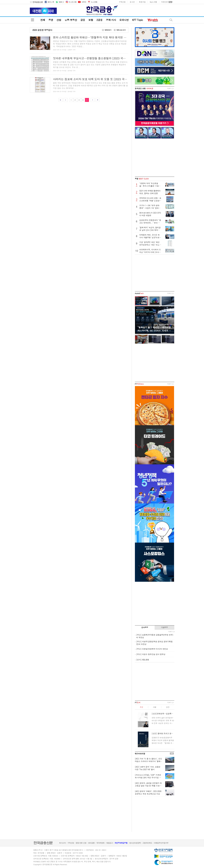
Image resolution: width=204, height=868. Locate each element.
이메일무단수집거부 (161, 843)
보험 (91, 20)
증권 (51, 20)
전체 (43, 20)
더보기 (170, 88)
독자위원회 (100, 843)
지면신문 (165, 2)
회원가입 (142, 2)
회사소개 (62, 843)
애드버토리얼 (140, 754)
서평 (155, 707)
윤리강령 (91, 843)
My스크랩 (153, 2)
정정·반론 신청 (81, 843)
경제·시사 (111, 20)
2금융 (100, 20)
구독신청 (122, 2)
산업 (59, 20)
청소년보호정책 (135, 843)
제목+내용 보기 (121, 30)
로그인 (132, 2)
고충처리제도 (147, 843)
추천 (141, 707)
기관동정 (164, 627)
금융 (83, 20)
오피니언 (124, 20)
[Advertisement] (155, 158)
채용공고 (109, 843)
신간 (168, 707)
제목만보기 (108, 30)
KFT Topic (138, 20)
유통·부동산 (71, 20)
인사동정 (145, 627)
